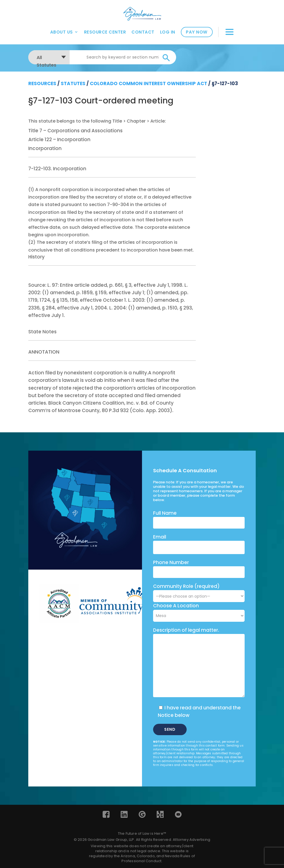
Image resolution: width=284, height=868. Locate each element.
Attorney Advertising (192, 840)
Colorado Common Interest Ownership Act (149, 83)
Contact (143, 31)
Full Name (165, 513)
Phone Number (171, 562)
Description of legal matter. (186, 630)
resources (42, 83)
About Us (62, 31)
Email (160, 537)
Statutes (73, 83)
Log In (168, 31)
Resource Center (105, 31)
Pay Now (197, 31)
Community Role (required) (199, 591)
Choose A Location (176, 606)
